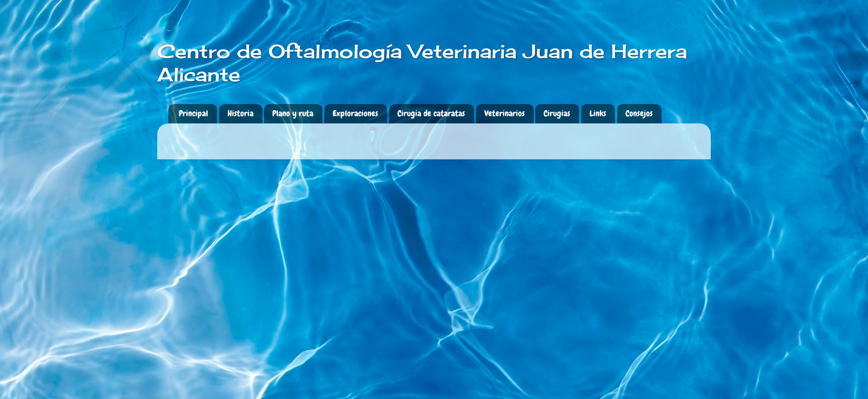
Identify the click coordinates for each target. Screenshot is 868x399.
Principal (193, 113)
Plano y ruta (293, 113)
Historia (241, 113)
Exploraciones (355, 113)
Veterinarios (505, 113)
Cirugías (557, 113)
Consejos (639, 113)
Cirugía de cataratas (431, 113)
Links (598, 113)
